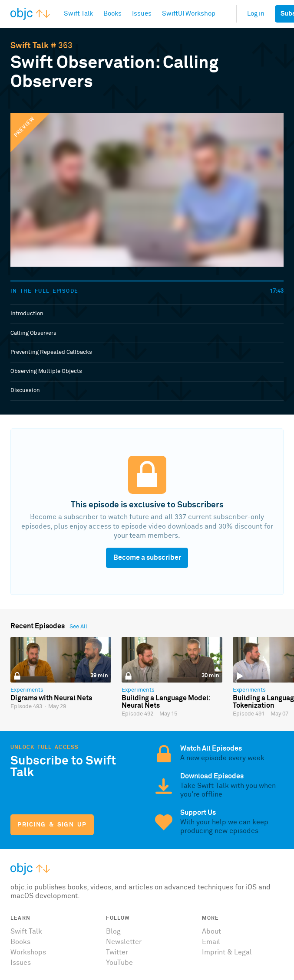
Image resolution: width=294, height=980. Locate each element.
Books (20, 942)
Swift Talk (30, 46)
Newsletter (124, 942)
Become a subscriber (147, 558)
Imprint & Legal (227, 952)
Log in (256, 14)
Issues (21, 963)
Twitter (117, 952)
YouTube (119, 963)
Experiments (27, 690)
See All (78, 627)
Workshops (28, 952)
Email (211, 942)
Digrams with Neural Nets (51, 698)
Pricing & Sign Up (52, 825)
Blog (113, 931)
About (211, 931)
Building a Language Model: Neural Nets (166, 702)
